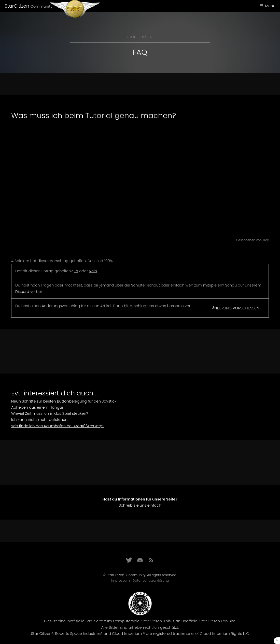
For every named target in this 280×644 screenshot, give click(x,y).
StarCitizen (29, 6)
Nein (93, 271)
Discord (22, 292)
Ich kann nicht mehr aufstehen (39, 420)
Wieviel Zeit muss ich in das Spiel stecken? (50, 413)
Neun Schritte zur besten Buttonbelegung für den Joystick (64, 401)
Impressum (120, 581)
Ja (76, 271)
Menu (270, 6)
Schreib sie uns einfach (140, 505)
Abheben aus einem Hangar (37, 407)
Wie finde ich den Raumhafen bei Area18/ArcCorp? (58, 426)
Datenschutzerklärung (151, 581)
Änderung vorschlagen (236, 308)
